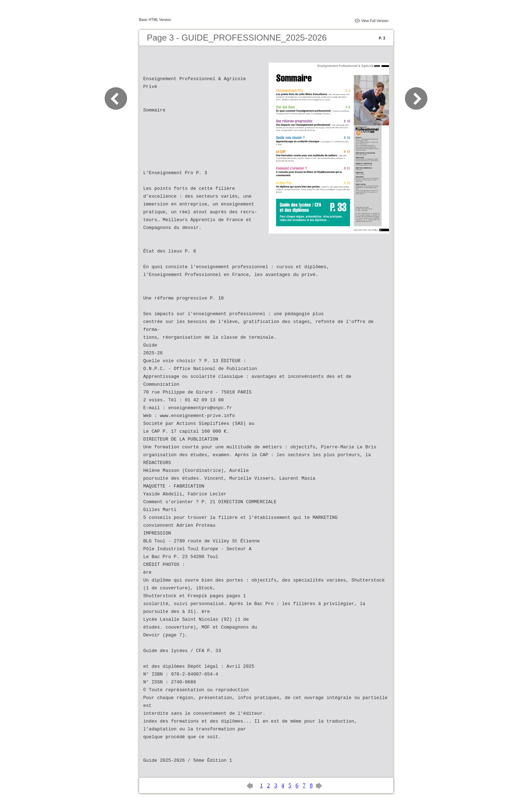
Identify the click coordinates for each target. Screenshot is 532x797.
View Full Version (375, 21)
